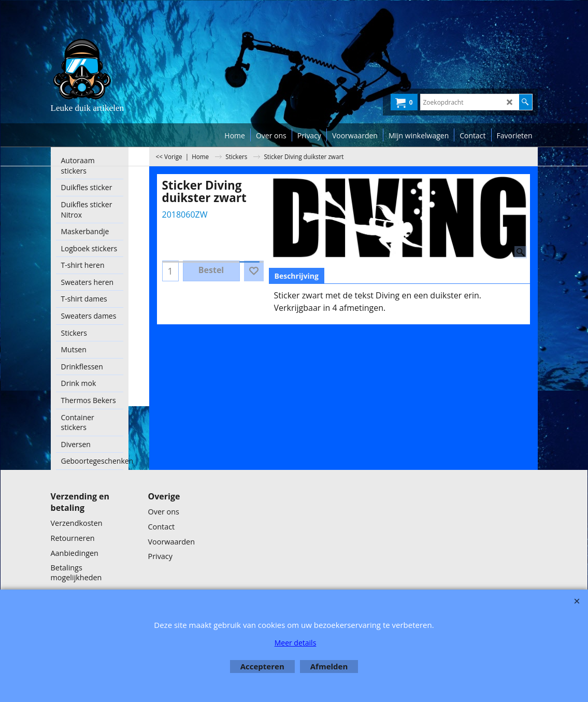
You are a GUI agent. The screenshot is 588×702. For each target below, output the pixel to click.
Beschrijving (297, 276)
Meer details (296, 643)
